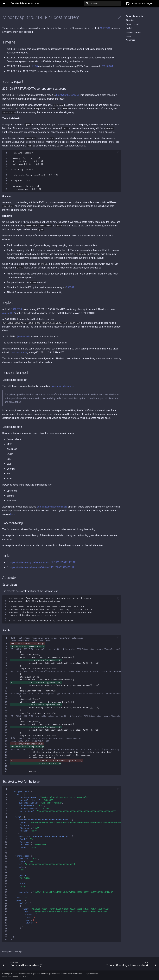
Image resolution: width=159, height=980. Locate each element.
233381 (70, 287)
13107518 (105, 28)
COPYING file (77, 974)
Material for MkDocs (20, 977)
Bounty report (132, 24)
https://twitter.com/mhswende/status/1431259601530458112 (42, 567)
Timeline (130, 20)
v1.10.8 (34, 66)
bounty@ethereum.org (67, 95)
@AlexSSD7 (9, 313)
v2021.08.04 (107, 66)
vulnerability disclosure (62, 386)
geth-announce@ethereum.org (52, 507)
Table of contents (134, 16)
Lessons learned (133, 32)
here (13, 514)
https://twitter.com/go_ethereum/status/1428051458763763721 (43, 562)
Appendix (130, 40)
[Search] (104, 4)
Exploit (129, 28)
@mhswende (23, 337)
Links (128, 36)
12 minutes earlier (18, 352)
